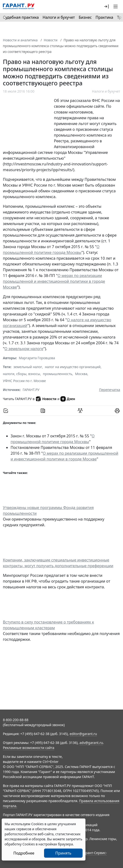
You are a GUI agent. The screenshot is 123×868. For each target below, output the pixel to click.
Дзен (68, 399)
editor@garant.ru (83, 734)
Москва (81, 374)
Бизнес (85, 17)
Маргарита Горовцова (37, 358)
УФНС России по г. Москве (24, 381)
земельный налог (28, 367)
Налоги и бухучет (59, 17)
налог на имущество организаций (73, 367)
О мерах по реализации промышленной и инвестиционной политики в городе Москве (54, 281)
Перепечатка (110, 390)
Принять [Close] (63, 853)
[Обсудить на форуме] (80, 411)
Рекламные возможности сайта (29, 748)
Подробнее (24, 853)
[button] (106, 6)
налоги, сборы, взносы (21, 374)
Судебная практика (21, 17)
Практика (104, 17)
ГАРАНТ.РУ (31, 390)
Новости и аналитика (20, 40)
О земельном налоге (24, 349)
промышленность (58, 374)
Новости (51, 40)
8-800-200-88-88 (16, 720)
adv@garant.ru (91, 743)
